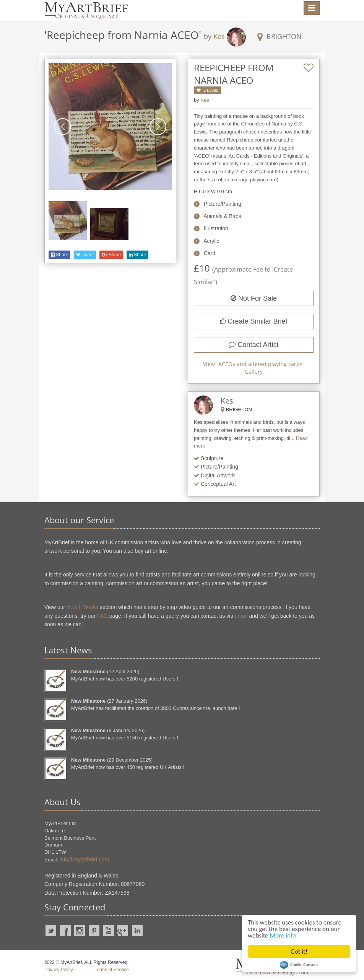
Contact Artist (253, 345)
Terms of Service (111, 970)
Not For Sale (254, 298)
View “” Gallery (254, 368)
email (241, 616)
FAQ (102, 616)
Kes (219, 36)
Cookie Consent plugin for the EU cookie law (299, 965)
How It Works (82, 607)
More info (283, 935)
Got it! (299, 952)
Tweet (85, 255)
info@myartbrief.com (84, 860)
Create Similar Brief (253, 321)
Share (59, 255)
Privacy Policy (59, 970)
